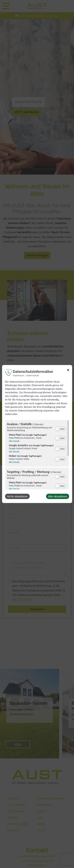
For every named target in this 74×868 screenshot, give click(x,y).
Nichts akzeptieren (17, 496)
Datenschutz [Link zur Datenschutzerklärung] (33, 375)
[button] (57, 429)
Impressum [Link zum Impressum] (18, 375)
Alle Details (14, 441)
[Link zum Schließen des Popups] (68, 371)
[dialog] (37, 434)
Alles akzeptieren (58, 496)
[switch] (61, 429)
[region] (37, 455)
